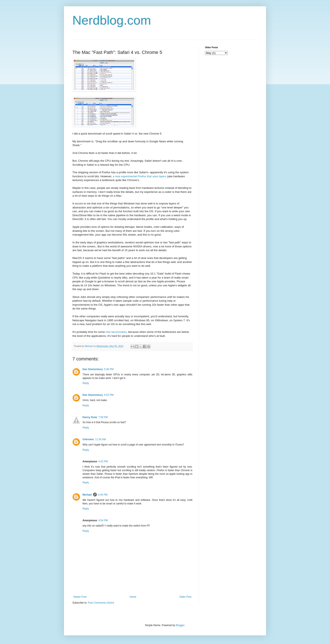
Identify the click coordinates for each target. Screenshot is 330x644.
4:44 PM (103, 495)
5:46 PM (109, 369)
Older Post (185, 597)
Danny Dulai (90, 417)
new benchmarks (116, 332)
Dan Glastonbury (93, 369)
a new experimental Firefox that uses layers (140, 176)
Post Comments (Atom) (101, 603)
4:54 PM (103, 520)
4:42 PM (103, 461)
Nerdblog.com (112, 20)
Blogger (180, 625)
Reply (86, 383)
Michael (87, 495)
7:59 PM (103, 417)
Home (133, 597)
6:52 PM (109, 395)
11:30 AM (100, 439)
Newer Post (80, 597)
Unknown (88, 439)
